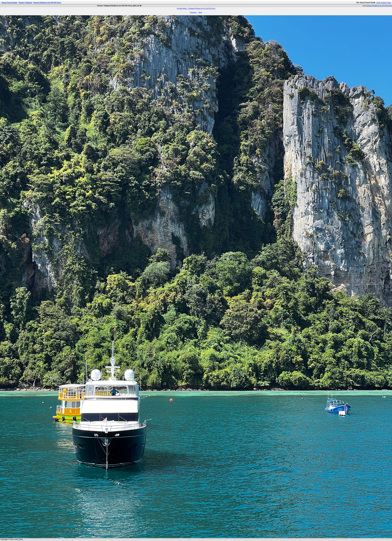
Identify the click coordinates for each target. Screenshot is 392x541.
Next (200, 12)
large (389, 3)
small (378, 3)
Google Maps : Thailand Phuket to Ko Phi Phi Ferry (196, 8)
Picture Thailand (25, 3)
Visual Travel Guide (9, 3)
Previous (193, 12)
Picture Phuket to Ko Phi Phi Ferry (47, 3)
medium (384, 3)
